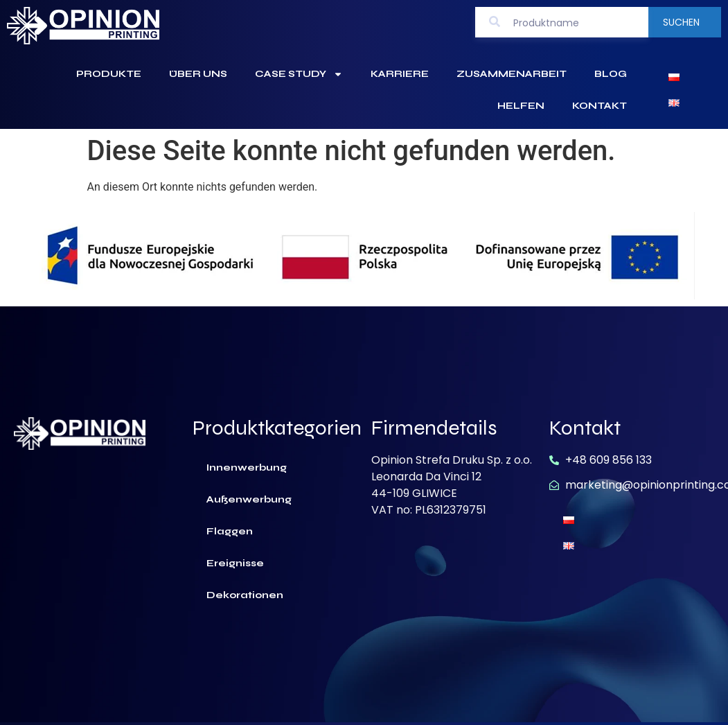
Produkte (109, 74)
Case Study (299, 74)
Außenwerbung (249, 499)
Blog (611, 74)
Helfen (521, 106)
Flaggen (230, 531)
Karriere (400, 74)
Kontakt (600, 106)
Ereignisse (235, 563)
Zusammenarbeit (512, 74)
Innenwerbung (247, 468)
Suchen (681, 22)
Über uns (198, 74)
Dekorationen (245, 595)
